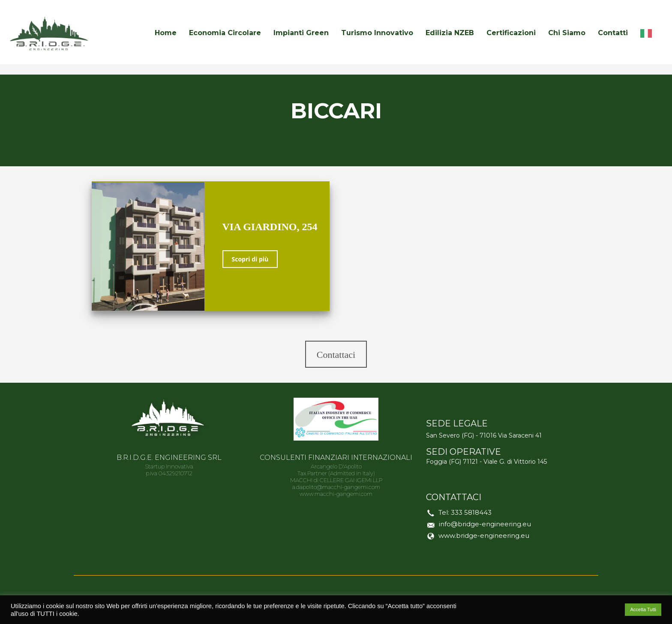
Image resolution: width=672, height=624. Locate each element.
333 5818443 (471, 512)
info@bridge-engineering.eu (485, 524)
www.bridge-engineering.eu (484, 535)
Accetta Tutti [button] (643, 609)
